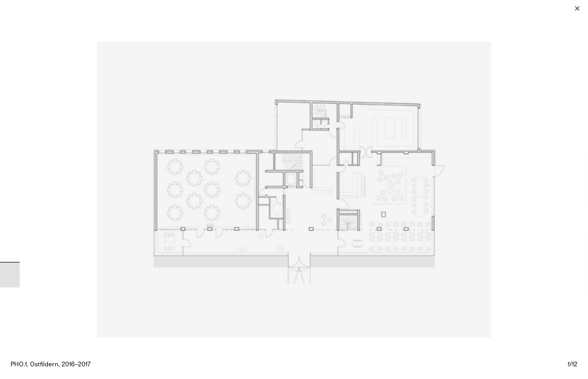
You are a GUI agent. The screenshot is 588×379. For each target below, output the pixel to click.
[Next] (441, 189)
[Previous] (147, 189)
